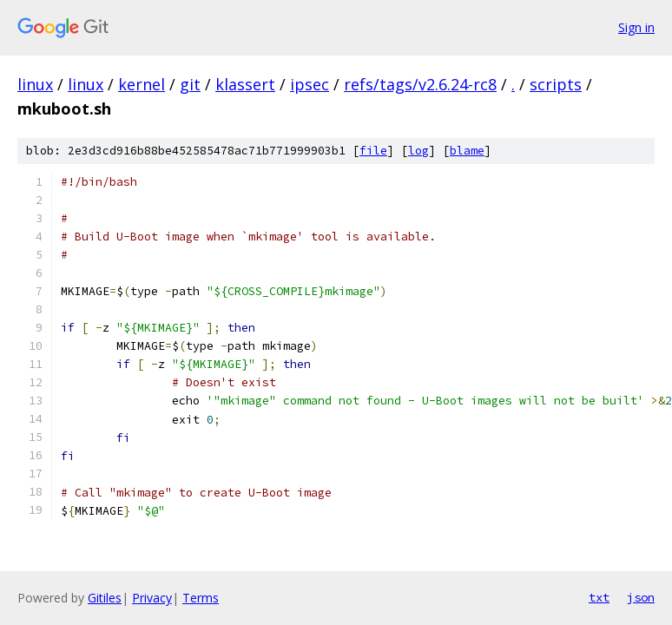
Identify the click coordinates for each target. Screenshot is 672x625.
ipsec (310, 84)
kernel (142, 84)
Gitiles (105, 598)
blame (467, 151)
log (418, 151)
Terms (201, 598)
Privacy (152, 598)
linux (35, 84)
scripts (556, 84)
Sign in (636, 27)
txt (599, 597)
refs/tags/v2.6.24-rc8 (420, 84)
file (373, 151)
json (641, 597)
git (190, 84)
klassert (245, 84)
